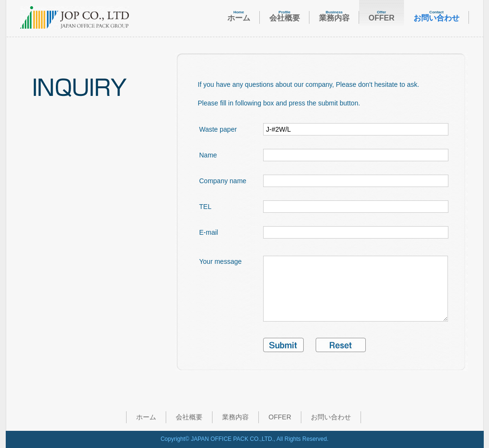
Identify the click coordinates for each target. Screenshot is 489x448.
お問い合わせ (331, 417)
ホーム (146, 417)
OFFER (280, 417)
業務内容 (235, 417)
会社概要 (189, 417)
